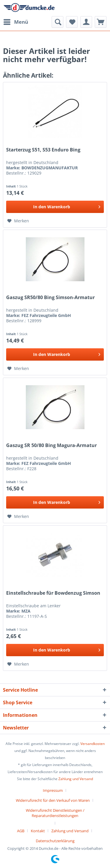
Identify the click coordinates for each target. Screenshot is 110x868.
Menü (16, 21)
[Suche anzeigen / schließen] (57, 22)
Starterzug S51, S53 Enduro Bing (43, 150)
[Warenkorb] (101, 22)
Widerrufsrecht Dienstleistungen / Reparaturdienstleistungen (55, 813)
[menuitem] (16, 22)
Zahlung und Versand (76, 779)
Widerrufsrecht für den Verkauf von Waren (53, 800)
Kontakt (38, 831)
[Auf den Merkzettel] (18, 221)
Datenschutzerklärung (55, 841)
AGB (21, 831)
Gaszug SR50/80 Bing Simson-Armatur (50, 297)
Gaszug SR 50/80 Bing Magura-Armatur (51, 445)
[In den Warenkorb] (55, 207)
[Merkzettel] (72, 22)
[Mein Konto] (86, 22)
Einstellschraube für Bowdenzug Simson (53, 593)
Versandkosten (93, 744)
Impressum (53, 790)
